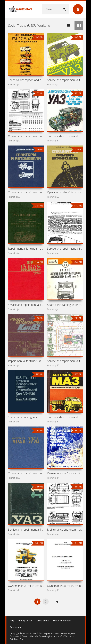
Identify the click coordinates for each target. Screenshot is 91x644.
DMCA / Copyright (62, 621)
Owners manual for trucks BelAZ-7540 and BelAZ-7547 (26, 586)
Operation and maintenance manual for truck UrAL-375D (26, 473)
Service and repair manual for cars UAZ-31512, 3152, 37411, (65, 80)
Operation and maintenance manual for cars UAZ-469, (65, 192)
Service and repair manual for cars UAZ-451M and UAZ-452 (26, 530)
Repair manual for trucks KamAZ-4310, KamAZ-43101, (26, 249)
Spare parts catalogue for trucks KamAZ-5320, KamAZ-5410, (65, 305)
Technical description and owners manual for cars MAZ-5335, (65, 417)
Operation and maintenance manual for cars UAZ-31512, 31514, (26, 136)
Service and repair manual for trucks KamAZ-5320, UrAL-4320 (65, 249)
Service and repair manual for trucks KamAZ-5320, (26, 305)
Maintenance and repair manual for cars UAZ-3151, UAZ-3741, (65, 530)
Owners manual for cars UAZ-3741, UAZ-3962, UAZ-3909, (65, 473)
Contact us (15, 627)
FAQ (12, 621)
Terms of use (43, 621)
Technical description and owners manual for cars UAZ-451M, (26, 80)
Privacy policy (25, 621)
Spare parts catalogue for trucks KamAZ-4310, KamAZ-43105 (26, 417)
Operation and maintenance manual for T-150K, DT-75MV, (26, 192)
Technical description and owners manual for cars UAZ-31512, (65, 136)
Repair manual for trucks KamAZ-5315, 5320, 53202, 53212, (26, 361)
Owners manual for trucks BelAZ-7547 (65, 586)
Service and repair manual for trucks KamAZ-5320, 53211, (65, 361)
